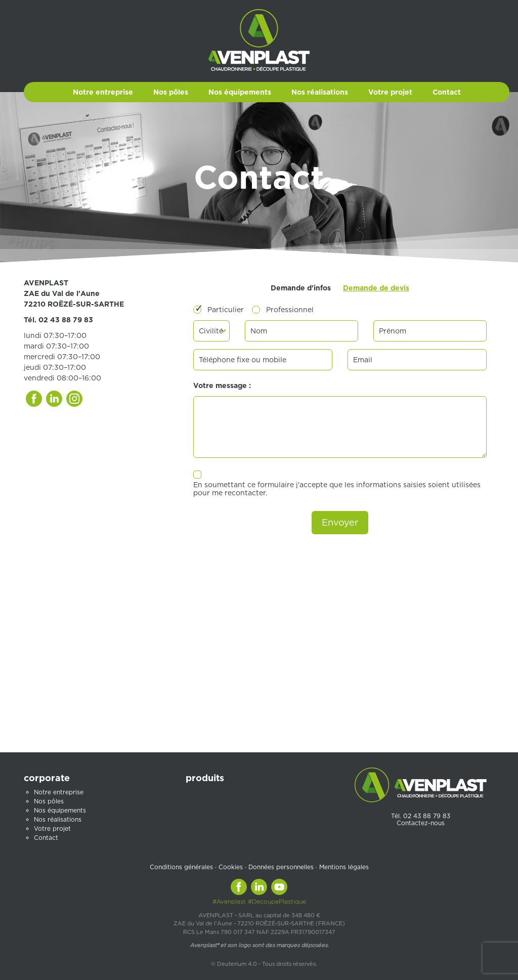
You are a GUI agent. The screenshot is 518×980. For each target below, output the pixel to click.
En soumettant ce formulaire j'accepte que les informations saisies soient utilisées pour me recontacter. (337, 489)
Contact (447, 92)
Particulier (226, 310)
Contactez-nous (421, 823)
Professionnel (290, 310)
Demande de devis (376, 288)
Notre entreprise (103, 92)
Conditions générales (181, 867)
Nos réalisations (320, 92)
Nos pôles (171, 92)
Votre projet (390, 92)
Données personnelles (281, 867)
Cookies (231, 867)
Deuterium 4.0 (237, 964)
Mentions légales (344, 867)
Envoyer (340, 522)
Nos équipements (240, 92)
